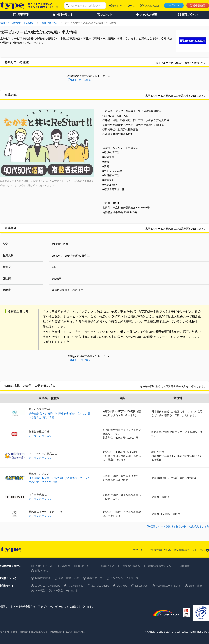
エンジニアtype (100, 586)
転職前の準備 (43, 578)
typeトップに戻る (81, 80)
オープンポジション (40, 436)
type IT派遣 (195, 586)
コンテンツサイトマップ (124, 578)
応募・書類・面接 (69, 578)
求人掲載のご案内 (152, 6)
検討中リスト (86, 566)
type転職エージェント (168, 586)
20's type (122, 586)
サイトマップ (119, 6)
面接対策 (184, 566)
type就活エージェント (66, 591)
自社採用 (24, 632)
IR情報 (14, 632)
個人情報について (39, 632)
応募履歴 (65, 566)
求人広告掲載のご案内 (75, 632)
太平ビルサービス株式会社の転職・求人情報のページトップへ (169, 550)
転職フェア (108, 566)
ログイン (174, 6)
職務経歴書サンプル (160, 566)
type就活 (40, 591)
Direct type (141, 586)
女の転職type (76, 586)
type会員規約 (56, 632)
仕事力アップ (95, 578)
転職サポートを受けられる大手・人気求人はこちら (180, 526)
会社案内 (4, 632)
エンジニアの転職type (48, 586)
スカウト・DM (43, 566)
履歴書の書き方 (131, 566)
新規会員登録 (198, 6)
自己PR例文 (42, 571)
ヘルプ (134, 6)
